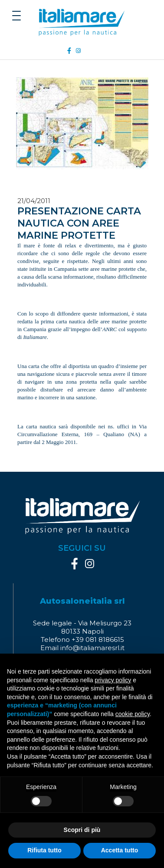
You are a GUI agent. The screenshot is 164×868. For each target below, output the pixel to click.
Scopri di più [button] (82, 830)
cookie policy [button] (133, 714)
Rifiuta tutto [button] (44, 850)
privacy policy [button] (113, 680)
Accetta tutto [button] (120, 850)
